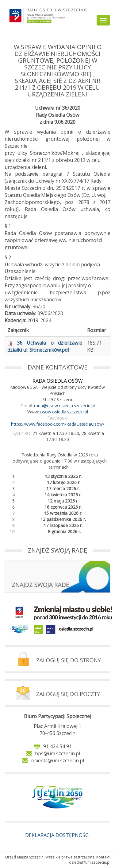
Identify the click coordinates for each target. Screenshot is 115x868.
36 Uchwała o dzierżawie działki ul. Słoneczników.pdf (45, 346)
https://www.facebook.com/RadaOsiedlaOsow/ (58, 424)
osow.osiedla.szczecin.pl (64, 412)
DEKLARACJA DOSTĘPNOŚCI (57, 835)
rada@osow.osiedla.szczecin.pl (64, 406)
